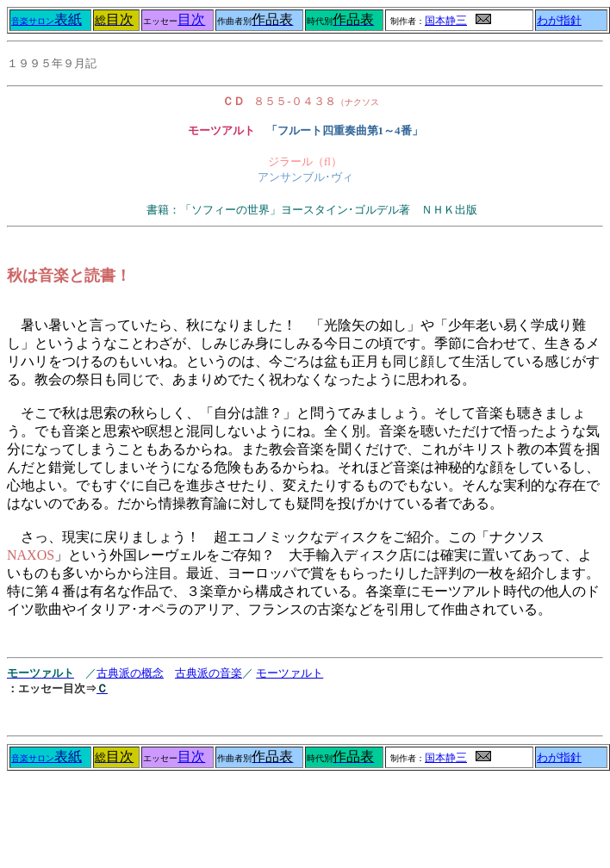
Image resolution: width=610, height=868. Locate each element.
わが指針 (559, 21)
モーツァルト (289, 673)
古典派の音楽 (209, 673)
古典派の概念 (130, 673)
